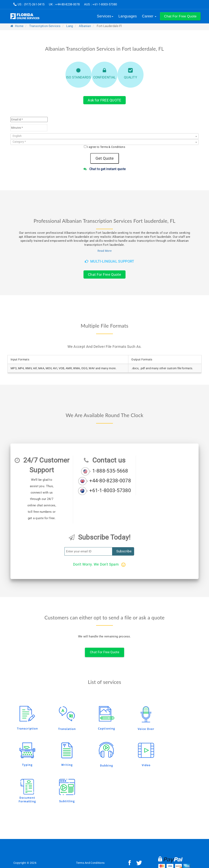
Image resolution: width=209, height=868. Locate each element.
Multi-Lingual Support (110, 261)
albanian (85, 26)
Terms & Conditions (113, 147)
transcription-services (45, 26)
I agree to (106, 147)
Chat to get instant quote (105, 169)
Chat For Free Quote (104, 274)
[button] (180, 16)
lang (70, 26)
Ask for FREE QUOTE (104, 100)
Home (17, 26)
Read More (104, 251)
